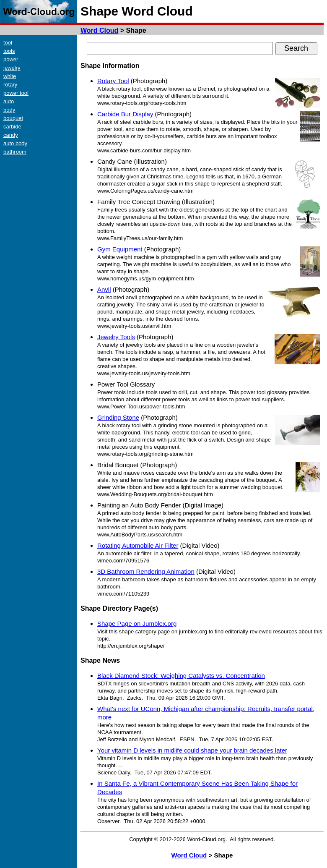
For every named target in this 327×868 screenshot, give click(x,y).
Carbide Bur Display (125, 114)
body (9, 110)
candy (11, 135)
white (10, 76)
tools (9, 51)
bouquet (13, 118)
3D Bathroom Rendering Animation (146, 571)
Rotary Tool (113, 81)
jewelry (12, 68)
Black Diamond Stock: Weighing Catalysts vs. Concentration (181, 676)
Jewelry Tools (116, 337)
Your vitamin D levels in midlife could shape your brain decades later (192, 750)
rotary (10, 85)
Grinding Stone (118, 417)
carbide (12, 127)
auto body (15, 143)
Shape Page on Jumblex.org (137, 624)
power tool (16, 93)
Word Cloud (99, 30)
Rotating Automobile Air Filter (138, 545)
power (11, 59)
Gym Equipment (120, 249)
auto (9, 101)
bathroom (15, 152)
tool (8, 43)
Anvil (104, 289)
